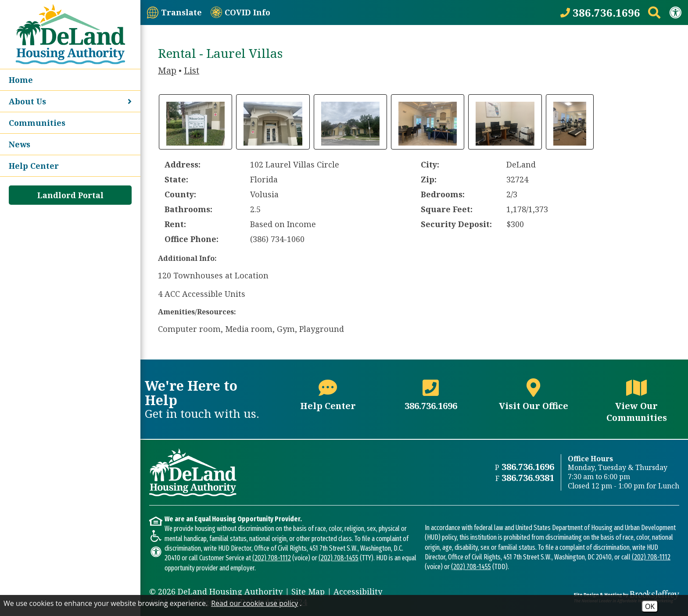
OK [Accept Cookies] (650, 606)
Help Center (34, 166)
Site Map (308, 591)
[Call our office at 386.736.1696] (600, 12)
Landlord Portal (70, 195)
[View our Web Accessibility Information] (675, 12)
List (192, 70)
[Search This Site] (654, 12)
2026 (167, 591)
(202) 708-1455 (339, 558)
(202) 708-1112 (272, 558)
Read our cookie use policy (254, 603)
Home (21, 80)
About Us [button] (70, 101)
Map (167, 70)
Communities (37, 123)
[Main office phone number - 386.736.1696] (431, 399)
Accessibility (358, 591)
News (20, 144)
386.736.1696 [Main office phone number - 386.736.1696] (528, 467)
